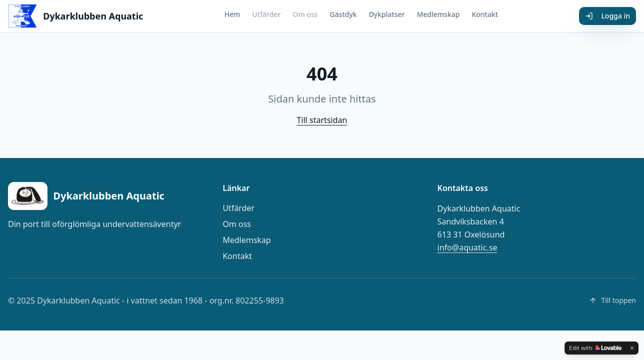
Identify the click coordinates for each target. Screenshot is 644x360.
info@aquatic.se (467, 247)
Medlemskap (438, 14)
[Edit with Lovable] (595, 348)
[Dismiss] (632, 348)
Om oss (305, 14)
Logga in (608, 16)
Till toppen (613, 300)
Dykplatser (387, 14)
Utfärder (267, 14)
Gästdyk (343, 14)
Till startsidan (322, 120)
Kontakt (485, 14)
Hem (232, 14)
